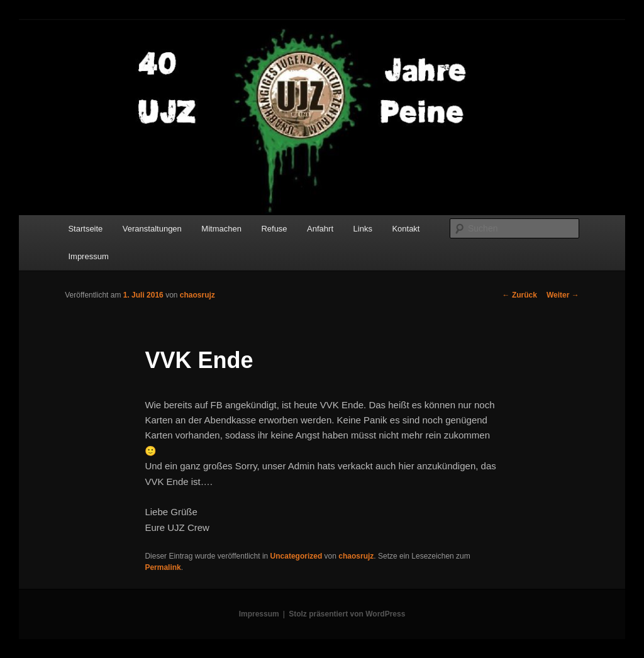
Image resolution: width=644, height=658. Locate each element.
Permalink (163, 567)
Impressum (88, 256)
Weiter (563, 295)
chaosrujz (197, 295)
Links (363, 229)
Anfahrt (320, 229)
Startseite (85, 229)
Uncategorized (297, 556)
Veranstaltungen (152, 229)
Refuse (274, 229)
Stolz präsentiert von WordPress (347, 614)
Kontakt (406, 229)
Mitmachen (221, 229)
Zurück (520, 295)
